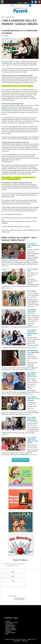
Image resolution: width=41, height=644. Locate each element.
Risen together (32, 291)
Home (3, 17)
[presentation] (13, 592)
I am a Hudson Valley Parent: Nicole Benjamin (32, 419)
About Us (8, 621)
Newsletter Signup (10, 625)
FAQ (7, 634)
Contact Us (8, 631)
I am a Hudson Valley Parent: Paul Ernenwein (33, 399)
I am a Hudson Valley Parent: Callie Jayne (32, 311)
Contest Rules (9, 624)
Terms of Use (25, 641)
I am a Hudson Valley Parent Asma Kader (33, 245)
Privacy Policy (17, 641)
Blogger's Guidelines (11, 630)
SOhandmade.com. (7, 109)
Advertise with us (10, 627)
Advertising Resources (12, 623)
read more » (5, 266)
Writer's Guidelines (11, 628)
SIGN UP (26, 3)
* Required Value (13, 596)
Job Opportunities (10, 633)
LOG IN (20, 3)
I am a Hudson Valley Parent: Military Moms (32, 374)
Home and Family (10, 17)
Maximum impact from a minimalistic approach (33, 352)
